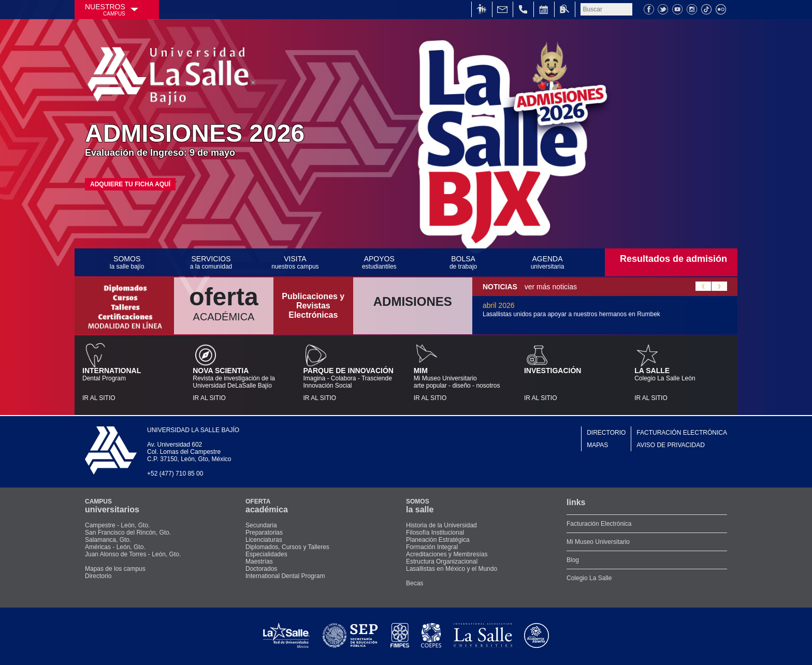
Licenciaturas (264, 540)
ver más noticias (530, 287)
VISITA (295, 262)
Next (719, 286)
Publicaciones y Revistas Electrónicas (313, 306)
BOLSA (463, 262)
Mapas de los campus (115, 569)
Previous (703, 286)
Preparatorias (264, 533)
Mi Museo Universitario (598, 542)
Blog (573, 560)
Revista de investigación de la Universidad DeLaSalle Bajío (240, 384)
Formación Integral (432, 547)
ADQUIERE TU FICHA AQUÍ (130, 184)
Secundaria (261, 525)
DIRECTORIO (606, 433)
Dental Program (130, 384)
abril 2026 (571, 309)
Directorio (98, 576)
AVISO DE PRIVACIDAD (671, 445)
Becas (415, 583)
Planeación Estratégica (438, 540)
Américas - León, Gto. (115, 547)
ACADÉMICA (224, 302)
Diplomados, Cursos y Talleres (287, 547)
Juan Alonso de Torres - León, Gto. (133, 554)
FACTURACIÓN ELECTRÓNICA (682, 433)
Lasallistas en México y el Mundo (452, 569)
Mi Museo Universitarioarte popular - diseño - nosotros (461, 384)
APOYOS (379, 262)
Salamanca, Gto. (108, 540)
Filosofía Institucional (435, 533)
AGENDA (547, 262)
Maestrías (259, 561)
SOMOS (127, 262)
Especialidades (266, 554)
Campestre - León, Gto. (117, 525)
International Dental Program (285, 576)
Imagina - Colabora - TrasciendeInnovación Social (350, 384)
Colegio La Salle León (682, 384)
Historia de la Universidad (441, 525)
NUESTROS (105, 10)
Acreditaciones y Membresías (447, 554)
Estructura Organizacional (442, 561)
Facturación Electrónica (599, 524)
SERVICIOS (211, 262)
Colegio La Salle (589, 578)
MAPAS (597, 445)
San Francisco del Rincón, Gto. (128, 533)
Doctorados (261, 569)
